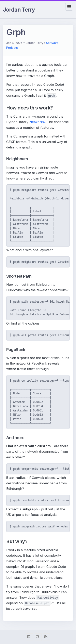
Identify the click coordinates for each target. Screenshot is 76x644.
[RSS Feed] (47, 637)
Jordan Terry (19, 10)
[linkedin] (30, 637)
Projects (12, 48)
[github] (38, 637)
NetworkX (37, 122)
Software (52, 43)
